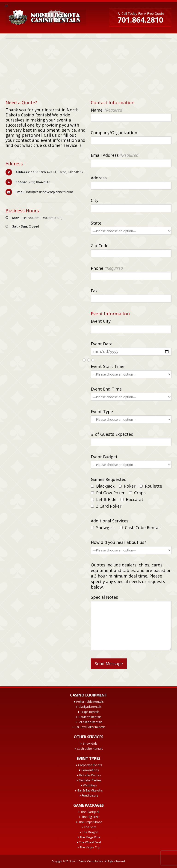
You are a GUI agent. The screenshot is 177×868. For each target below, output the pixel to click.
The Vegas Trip (90, 847)
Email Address (115, 155)
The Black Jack (90, 812)
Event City (101, 321)
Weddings (90, 785)
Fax (94, 291)
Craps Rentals (90, 712)
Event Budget (104, 457)
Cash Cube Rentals (90, 749)
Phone (107, 268)
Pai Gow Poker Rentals (90, 727)
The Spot (90, 827)
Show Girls (90, 744)
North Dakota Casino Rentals (87, 861)
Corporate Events (90, 765)
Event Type (102, 412)
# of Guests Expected (112, 434)
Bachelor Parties (90, 780)
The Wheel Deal (90, 842)
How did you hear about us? (118, 542)
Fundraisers (90, 795)
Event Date (102, 344)
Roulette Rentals (90, 717)
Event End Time (106, 389)
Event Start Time (108, 366)
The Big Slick (90, 817)
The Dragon (90, 832)
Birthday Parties (90, 775)
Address (99, 178)
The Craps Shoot (90, 822)
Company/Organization (114, 133)
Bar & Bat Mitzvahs (90, 790)
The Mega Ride (90, 837)
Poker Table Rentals (90, 702)
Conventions (90, 770)
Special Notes (104, 597)
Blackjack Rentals (90, 707)
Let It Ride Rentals (90, 722)
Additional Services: (110, 521)
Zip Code (100, 246)
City (95, 200)
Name (106, 110)
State (96, 223)
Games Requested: (109, 479)
